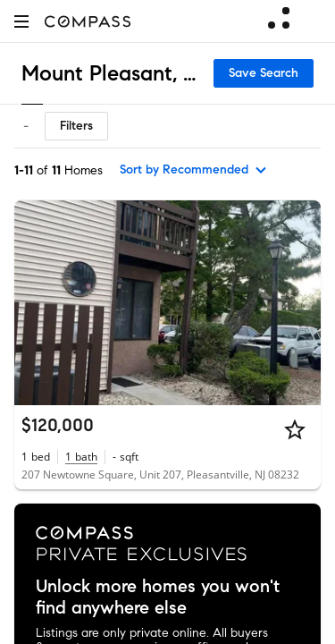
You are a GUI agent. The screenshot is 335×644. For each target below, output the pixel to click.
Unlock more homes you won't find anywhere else (158, 597)
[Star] (295, 429)
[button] (21, 21)
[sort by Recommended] (194, 170)
